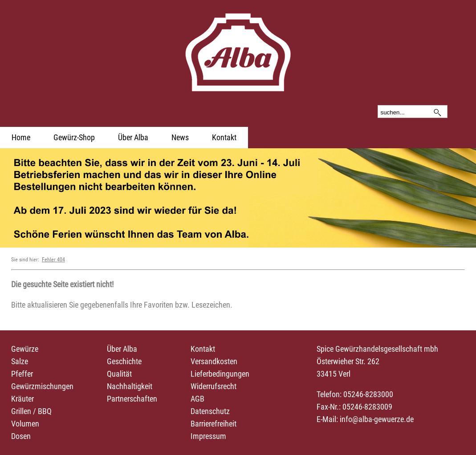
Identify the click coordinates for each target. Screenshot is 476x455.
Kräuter (22, 399)
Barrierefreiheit (214, 424)
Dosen (21, 436)
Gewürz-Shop (74, 137)
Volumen (25, 424)
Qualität (119, 374)
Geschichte (124, 361)
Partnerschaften (132, 399)
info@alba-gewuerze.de (377, 419)
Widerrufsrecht (214, 386)
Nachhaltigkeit (130, 386)
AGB (197, 399)
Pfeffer (22, 374)
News (180, 137)
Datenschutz (210, 411)
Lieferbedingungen (220, 374)
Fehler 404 (53, 260)
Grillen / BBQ (31, 411)
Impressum (208, 436)
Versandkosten (214, 361)
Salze (20, 361)
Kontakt (224, 137)
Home (21, 137)
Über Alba (133, 137)
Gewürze (25, 349)
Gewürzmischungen (42, 386)
